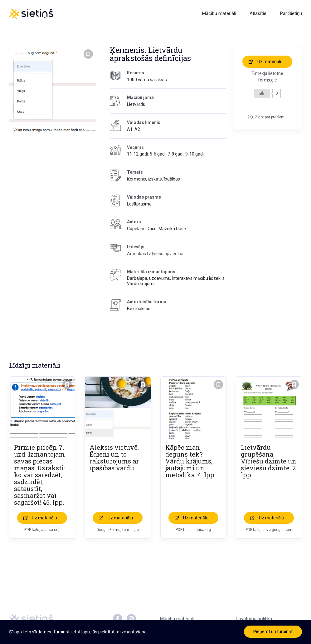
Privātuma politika (254, 619)
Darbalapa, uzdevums (148, 278)
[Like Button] (262, 93)
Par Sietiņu (291, 13)
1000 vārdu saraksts (147, 80)
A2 (137, 129)
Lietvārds (136, 104)
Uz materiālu (270, 62)
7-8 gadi (175, 154)
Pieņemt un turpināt (273, 632)
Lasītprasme (139, 204)
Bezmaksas (139, 309)
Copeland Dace (142, 229)
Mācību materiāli (219, 13)
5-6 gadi (158, 154)
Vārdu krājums (141, 284)
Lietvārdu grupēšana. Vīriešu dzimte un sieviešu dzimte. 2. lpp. (269, 461)
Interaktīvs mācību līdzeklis (198, 278)
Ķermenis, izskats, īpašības (153, 179)
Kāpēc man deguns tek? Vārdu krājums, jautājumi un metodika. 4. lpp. (190, 461)
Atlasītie (258, 13)
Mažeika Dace (172, 229)
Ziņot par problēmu (271, 117)
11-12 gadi (137, 154)
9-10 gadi (194, 154)
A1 (130, 129)
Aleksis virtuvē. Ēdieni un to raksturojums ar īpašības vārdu (114, 458)
